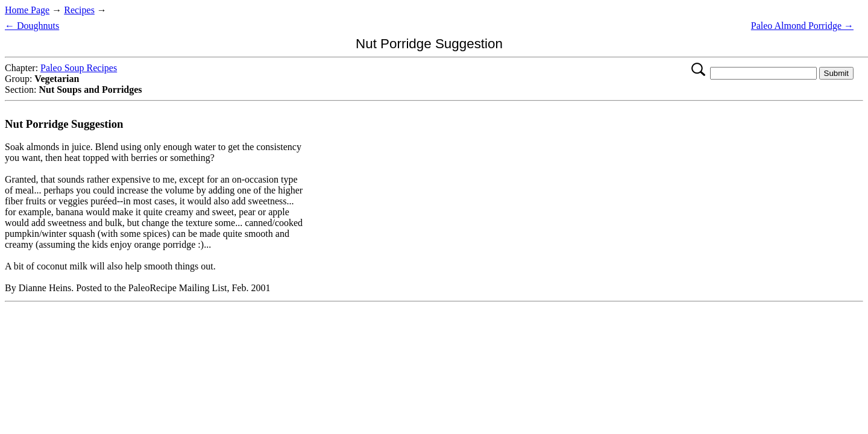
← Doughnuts (32, 26)
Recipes (79, 10)
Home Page (27, 10)
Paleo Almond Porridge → (802, 26)
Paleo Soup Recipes (79, 68)
